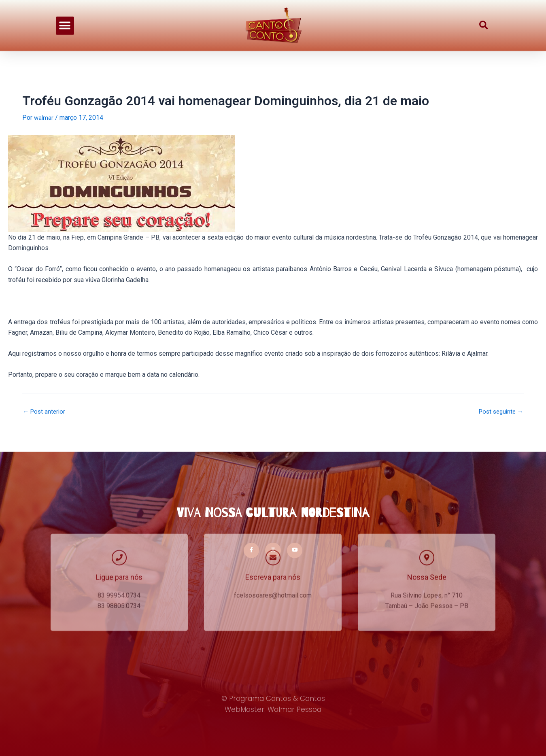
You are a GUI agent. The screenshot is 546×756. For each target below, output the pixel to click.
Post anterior (46, 412)
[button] (65, 21)
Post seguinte (499, 412)
